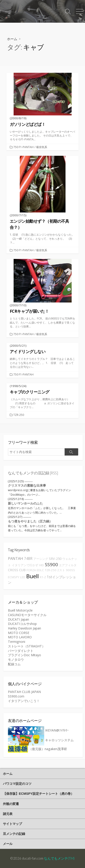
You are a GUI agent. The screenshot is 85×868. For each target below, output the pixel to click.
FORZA (31, 570)
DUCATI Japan (18, 619)
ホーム (12, 39)
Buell (33, 576)
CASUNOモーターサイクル (27, 615)
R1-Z (43, 577)
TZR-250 (19, 415)
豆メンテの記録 (14, 834)
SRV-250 (55, 559)
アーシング (41, 559)
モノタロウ (16, 660)
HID (42, 565)
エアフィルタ (68, 565)
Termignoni (17, 642)
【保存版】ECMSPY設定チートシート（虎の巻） (38, 794)
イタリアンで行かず (25, 565)
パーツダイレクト (21, 651)
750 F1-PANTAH (23, 147)
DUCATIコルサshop (22, 624)
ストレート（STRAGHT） (27, 646)
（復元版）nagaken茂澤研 (37, 749)
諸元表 (8, 814)
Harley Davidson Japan (24, 628)
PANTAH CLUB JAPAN (24, 692)
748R (28, 558)
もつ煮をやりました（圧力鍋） (30, 521)
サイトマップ (12, 824)
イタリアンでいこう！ (24, 701)
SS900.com (16, 696)
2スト (61, 570)
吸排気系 (42, 147)
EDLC (40, 570)
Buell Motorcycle (20, 610)
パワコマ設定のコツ (17, 784)
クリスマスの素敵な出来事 (27, 485)
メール (8, 844)
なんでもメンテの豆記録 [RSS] (33, 473)
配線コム (14, 664)
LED (23, 577)
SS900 (51, 564)
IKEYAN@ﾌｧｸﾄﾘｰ (38, 730)
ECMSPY (14, 577)
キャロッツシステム (41, 740)
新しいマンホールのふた (25, 503)
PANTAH (16, 558)
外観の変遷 (11, 804)
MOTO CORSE (19, 633)
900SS (70, 570)
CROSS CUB (17, 570)
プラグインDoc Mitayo (24, 655)
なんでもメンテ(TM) (59, 858)
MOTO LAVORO (20, 637)
